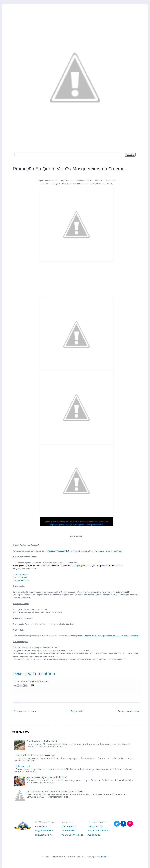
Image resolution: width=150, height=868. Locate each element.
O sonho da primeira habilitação (42, 741)
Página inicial (77, 711)
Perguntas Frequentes (98, 830)
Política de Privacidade (72, 835)
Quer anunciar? (69, 826)
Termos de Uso (69, 830)
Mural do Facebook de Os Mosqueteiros (124, 636)
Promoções (43, 681)
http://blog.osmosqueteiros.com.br (90, 636)
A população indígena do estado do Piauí (47, 777)
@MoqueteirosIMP (20, 577)
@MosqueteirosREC (21, 580)
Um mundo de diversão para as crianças (36, 755)
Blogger (104, 857)
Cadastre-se (41, 826)
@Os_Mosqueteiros (21, 574)
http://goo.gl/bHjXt (80, 566)
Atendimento (94, 835)
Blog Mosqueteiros (44, 830)
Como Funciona (95, 826)
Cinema (33, 681)
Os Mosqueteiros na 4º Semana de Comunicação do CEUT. (55, 791)
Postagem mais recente (25, 711)
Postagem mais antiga (129, 711)
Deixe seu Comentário (34, 673)
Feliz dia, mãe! (23, 766)
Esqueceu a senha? (44, 835)
